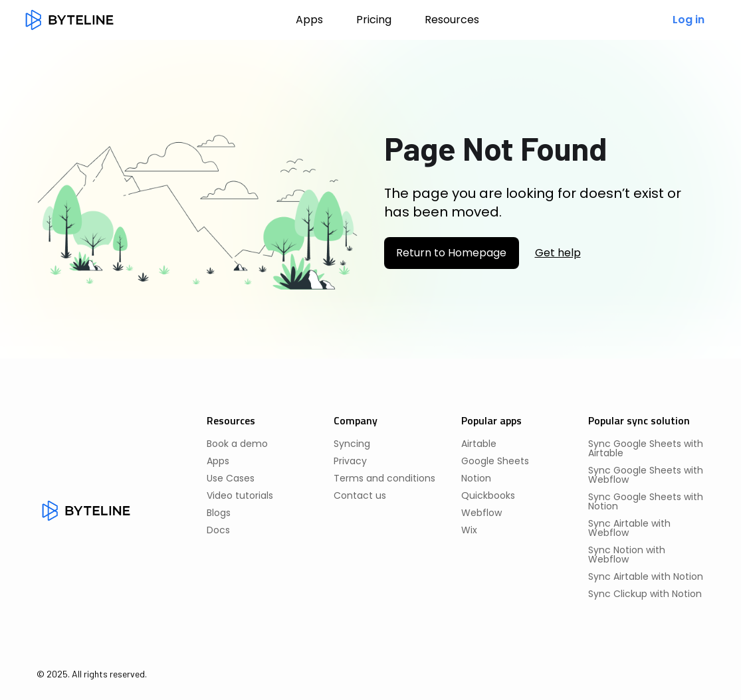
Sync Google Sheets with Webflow (646, 475)
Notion (476, 478)
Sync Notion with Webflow (627, 555)
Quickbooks (488, 495)
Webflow (481, 513)
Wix (469, 530)
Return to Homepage (451, 253)
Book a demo (237, 444)
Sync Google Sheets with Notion (646, 501)
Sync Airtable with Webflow (629, 528)
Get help (558, 253)
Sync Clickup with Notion (645, 594)
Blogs (219, 513)
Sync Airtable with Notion (646, 576)
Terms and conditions (384, 478)
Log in (688, 20)
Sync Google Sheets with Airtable (646, 448)
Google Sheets (495, 461)
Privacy (350, 461)
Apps (309, 20)
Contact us (360, 495)
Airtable (479, 444)
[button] (452, 20)
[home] (69, 20)
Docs (218, 530)
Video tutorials (240, 495)
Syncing (352, 444)
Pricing (374, 20)
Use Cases (231, 478)
